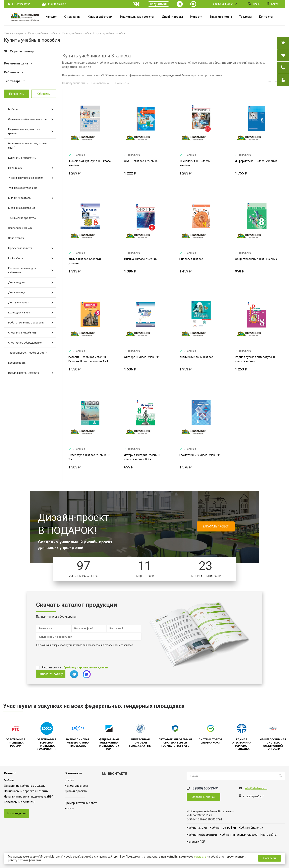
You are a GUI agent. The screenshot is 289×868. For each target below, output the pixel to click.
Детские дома (31, 283)
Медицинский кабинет (22, 208)
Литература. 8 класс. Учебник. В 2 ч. (89, 457)
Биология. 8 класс (191, 259)
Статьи (69, 780)
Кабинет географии (223, 828)
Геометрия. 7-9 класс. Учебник (199, 455)
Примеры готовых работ (81, 803)
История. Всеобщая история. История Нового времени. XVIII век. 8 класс (88, 361)
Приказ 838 (31, 168)
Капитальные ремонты (22, 158)
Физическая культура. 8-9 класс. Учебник (90, 163)
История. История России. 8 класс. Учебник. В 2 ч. (142, 457)
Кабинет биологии (251, 828)
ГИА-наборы (31, 258)
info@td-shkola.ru (57, 4)
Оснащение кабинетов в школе (31, 119)
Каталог (10, 773)
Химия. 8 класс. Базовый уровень (85, 261)
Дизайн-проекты (76, 791)
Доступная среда (31, 303)
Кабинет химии (197, 828)
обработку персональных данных (85, 667)
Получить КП (159, 4)
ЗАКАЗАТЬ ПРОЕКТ (216, 526)
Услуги (69, 808)
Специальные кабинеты (31, 333)
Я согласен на (75, 667)
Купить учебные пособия (43, 33)
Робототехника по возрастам (31, 323)
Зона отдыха (16, 238)
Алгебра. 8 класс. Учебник (141, 357)
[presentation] (67, 657)
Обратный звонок (204, 797)
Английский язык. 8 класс (196, 357)
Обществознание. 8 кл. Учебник (256, 259)
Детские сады (31, 293)
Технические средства (22, 218)
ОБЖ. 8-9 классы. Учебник (141, 161)
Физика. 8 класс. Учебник (141, 259)
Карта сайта (269, 835)
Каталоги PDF (196, 842)
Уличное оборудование (23, 188)
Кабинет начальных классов (239, 835)
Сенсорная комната (20, 228)
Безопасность (17, 363)
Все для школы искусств (31, 373)
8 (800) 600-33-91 (223, 4)
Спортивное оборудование (31, 343)
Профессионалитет (31, 248)
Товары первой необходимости (28, 353)
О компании (73, 773)
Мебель (31, 109)
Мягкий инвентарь (31, 198)
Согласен (270, 858)
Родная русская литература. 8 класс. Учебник (255, 359)
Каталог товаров (14, 33)
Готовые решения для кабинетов (31, 270)
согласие (200, 857)
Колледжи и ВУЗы (31, 313)
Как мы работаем (76, 786)
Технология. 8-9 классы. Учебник (195, 163)
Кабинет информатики (202, 835)
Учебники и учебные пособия (31, 178)
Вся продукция (17, 813)
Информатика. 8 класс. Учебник (256, 161)
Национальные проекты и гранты (31, 131)
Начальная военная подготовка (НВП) (28, 146)
